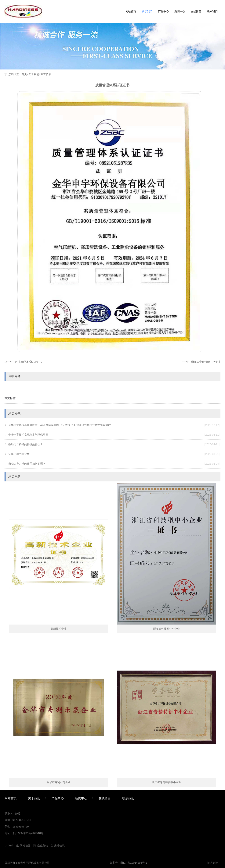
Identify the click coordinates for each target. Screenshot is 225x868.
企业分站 (43, 845)
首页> (25, 74)
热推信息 (59, 845)
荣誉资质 (46, 74)
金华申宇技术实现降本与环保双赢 (114, 435)
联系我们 (212, 11)
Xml (11, 845)
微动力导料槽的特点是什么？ (114, 444)
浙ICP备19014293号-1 (134, 863)
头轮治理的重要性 (114, 454)
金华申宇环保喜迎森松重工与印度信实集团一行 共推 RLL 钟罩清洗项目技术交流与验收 (114, 425)
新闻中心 (180, 11)
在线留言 (196, 11)
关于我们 (147, 11)
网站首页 (131, 11)
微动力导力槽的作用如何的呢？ (114, 464)
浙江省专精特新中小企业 (206, 362)
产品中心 (163, 11)
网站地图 (25, 845)
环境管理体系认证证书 (28, 362)
